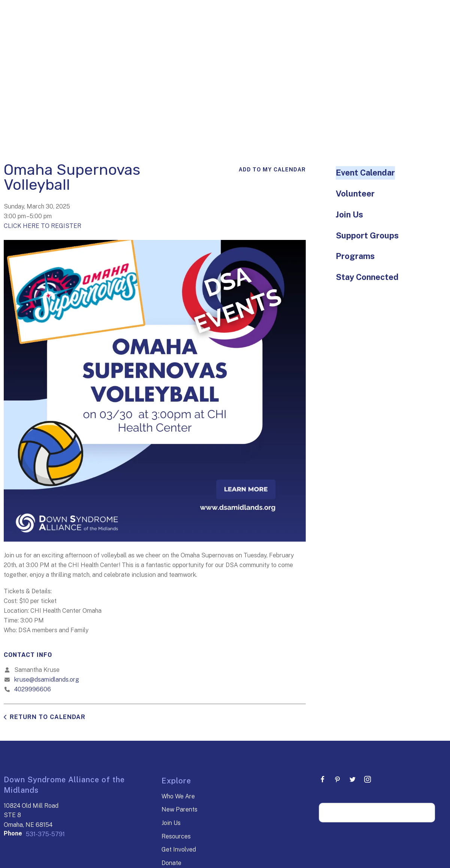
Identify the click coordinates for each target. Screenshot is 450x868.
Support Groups (367, 235)
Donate (171, 863)
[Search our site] (377, 813)
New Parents (179, 809)
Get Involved (179, 849)
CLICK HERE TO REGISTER (43, 226)
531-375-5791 (45, 834)
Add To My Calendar (272, 170)
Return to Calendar (48, 717)
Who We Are (178, 796)
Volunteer (355, 194)
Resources (176, 836)
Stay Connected (367, 277)
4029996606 (33, 689)
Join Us (349, 214)
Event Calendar (365, 173)
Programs (355, 256)
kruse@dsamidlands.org (47, 680)
